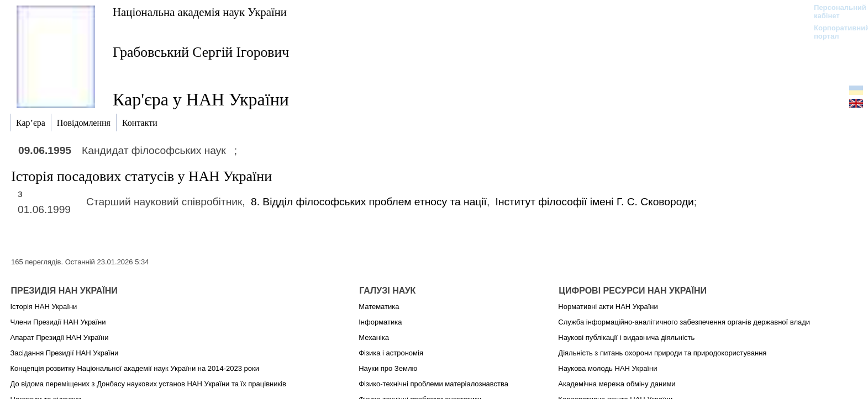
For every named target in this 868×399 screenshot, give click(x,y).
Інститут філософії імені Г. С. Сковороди (595, 202)
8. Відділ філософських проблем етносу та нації (369, 202)
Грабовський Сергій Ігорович (201, 52)
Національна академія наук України (200, 12)
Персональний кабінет (835, 12)
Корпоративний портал (835, 32)
